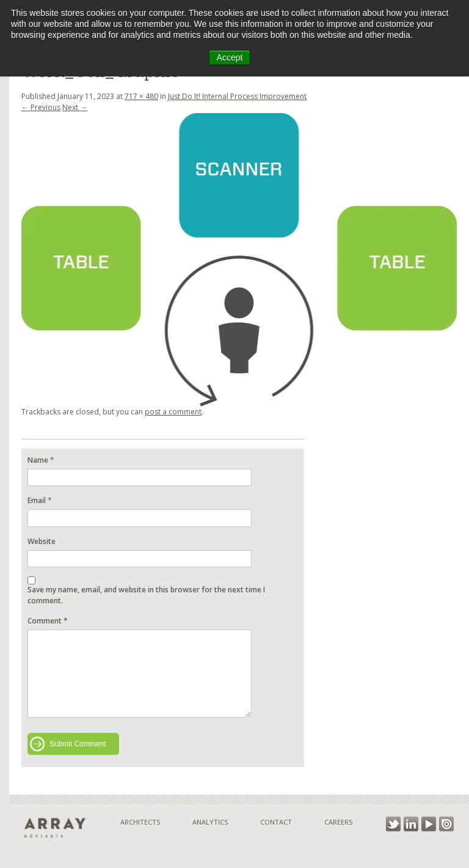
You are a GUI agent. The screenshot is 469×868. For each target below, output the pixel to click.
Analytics (210, 822)
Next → (75, 107)
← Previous (41, 107)
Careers (338, 822)
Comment (48, 621)
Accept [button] (230, 57)
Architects (140, 822)
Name (38, 460)
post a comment (173, 412)
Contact (276, 822)
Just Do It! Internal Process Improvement (237, 96)
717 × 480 (141, 96)
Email (37, 500)
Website (42, 541)
